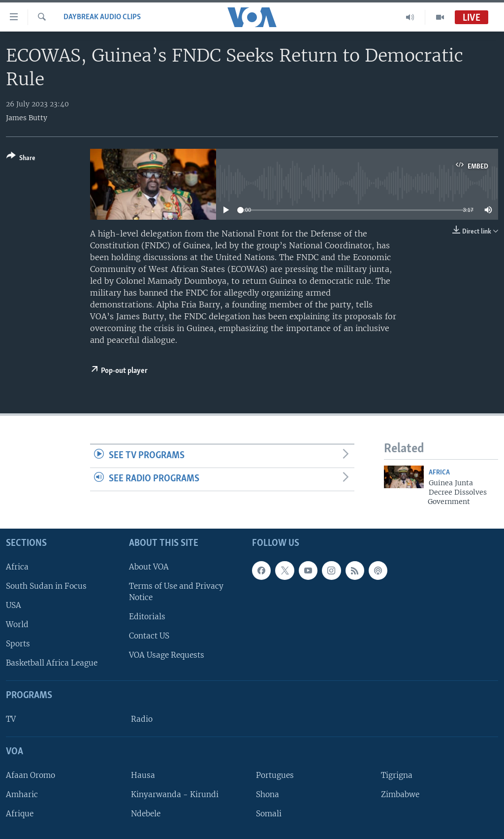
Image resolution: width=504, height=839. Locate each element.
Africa (439, 473)
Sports (18, 644)
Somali (269, 814)
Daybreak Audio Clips (102, 17)
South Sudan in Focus (46, 586)
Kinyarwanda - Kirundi (175, 794)
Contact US (149, 636)
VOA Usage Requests (167, 655)
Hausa (143, 775)
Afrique (20, 814)
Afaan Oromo (31, 775)
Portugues (275, 775)
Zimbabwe (400, 794)
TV (11, 719)
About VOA (149, 566)
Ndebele (146, 814)
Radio (142, 719)
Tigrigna (397, 775)
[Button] (21, 159)
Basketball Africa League (52, 663)
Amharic (22, 794)
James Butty (27, 118)
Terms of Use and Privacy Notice (176, 592)
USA (14, 605)
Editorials (147, 617)
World (17, 624)
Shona (268, 794)
